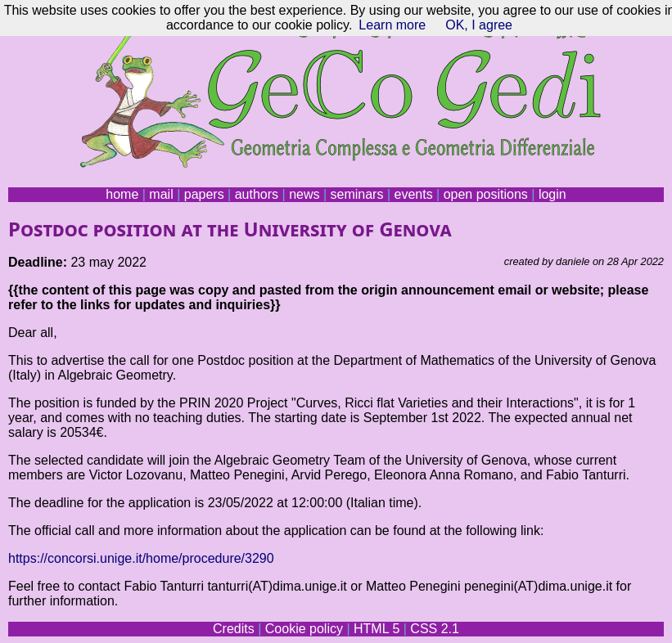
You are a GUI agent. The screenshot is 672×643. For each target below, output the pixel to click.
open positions (486, 194)
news (304, 194)
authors (257, 194)
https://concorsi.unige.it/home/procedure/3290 (141, 558)
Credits (234, 629)
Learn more (392, 25)
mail (161, 194)
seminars (357, 194)
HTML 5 (377, 629)
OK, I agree (479, 25)
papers (204, 194)
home (122, 194)
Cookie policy (304, 629)
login (552, 194)
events (413, 194)
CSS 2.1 (435, 629)
